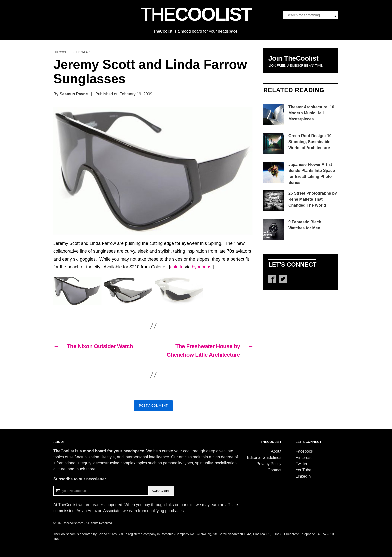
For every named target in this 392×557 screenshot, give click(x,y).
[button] (153, 171)
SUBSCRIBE (161, 491)
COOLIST (196, 14)
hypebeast (202, 267)
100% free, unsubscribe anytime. (296, 66)
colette (177, 267)
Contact (275, 470)
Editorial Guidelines (264, 458)
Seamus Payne (74, 94)
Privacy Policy (269, 464)
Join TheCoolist (294, 58)
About (276, 451)
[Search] (334, 15)
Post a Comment (154, 406)
